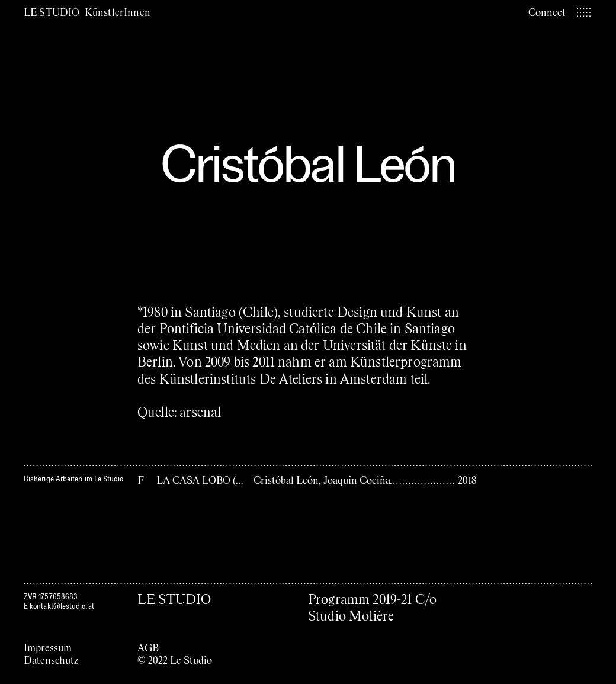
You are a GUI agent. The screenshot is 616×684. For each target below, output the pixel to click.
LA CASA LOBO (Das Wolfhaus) (227, 480)
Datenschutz (51, 660)
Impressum (48, 647)
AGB (148, 647)
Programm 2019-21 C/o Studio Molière (372, 607)
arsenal (200, 411)
